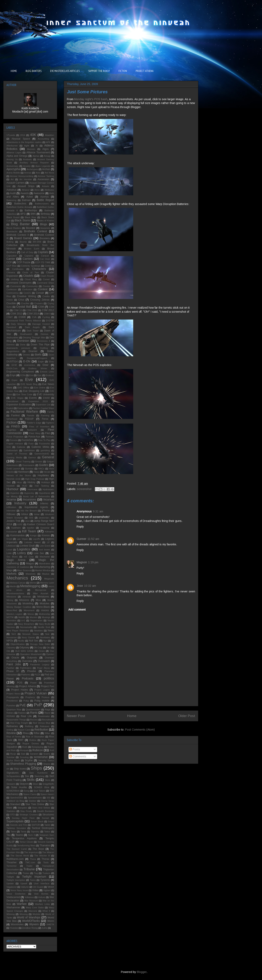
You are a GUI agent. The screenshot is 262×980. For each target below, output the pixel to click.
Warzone (33, 911)
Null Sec (34, 641)
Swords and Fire (19, 825)
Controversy (12, 293)
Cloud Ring (31, 279)
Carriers (28, 259)
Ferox (45, 419)
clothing (15, 279)
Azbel (30, 197)
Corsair (40, 293)
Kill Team (29, 531)
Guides (44, 465)
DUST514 (12, 362)
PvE (23, 705)
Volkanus (29, 897)
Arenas (28, 173)
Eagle (41, 362)
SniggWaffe (48, 784)
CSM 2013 (16, 314)
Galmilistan (29, 450)
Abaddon (49, 135)
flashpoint (32, 430)
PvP (38, 705)
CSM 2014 (33, 314)
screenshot (84, 489)
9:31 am (98, 511)
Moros (31, 614)
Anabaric (27, 159)
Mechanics (17, 578)
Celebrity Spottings (31, 266)
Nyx (45, 641)
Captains (29, 256)
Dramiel (33, 351)
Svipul (51, 821)
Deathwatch (26, 334)
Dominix (10, 345)
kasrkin (31, 528)
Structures (48, 815)
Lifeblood (11, 546)
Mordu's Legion (14, 614)
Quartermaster (33, 710)
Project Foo (47, 686)
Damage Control (41, 324)
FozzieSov (28, 440)
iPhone (46, 511)
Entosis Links (47, 372)
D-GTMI (50, 321)
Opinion (50, 654)
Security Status (46, 760)
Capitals (43, 252)
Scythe (29, 760)
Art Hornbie (26, 179)
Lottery (22, 553)
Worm (51, 921)
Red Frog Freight (19, 723)
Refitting (29, 726)
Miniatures (43, 597)
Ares (38, 173)
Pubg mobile (42, 701)
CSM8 (22, 317)
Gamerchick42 (42, 454)
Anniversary (12, 166)
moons (45, 610)
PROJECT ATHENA (145, 71)
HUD (25, 486)
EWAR (46, 398)
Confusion (27, 289)
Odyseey (11, 648)
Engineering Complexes (20, 372)
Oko (49, 648)
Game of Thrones (17, 454)
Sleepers (11, 784)
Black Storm (22, 220)
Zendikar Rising (30, 928)
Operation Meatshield (31, 654)
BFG (23, 214)
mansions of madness (18, 567)
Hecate (47, 472)
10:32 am (90, 586)
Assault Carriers (16, 183)
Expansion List (43, 405)
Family (51, 412)
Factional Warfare (24, 412)
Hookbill (10, 486)
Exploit (10, 408)
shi (8, 769)
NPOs (10, 641)
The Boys (38, 849)
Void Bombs (41, 894)
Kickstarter (12, 532)
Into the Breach (29, 511)
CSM (41, 307)
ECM (14, 365)
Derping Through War (34, 338)
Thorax (45, 859)
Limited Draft (28, 546)
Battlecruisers (42, 204)
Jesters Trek (13, 521)
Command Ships (45, 283)
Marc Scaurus (24, 570)
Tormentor (11, 866)
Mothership (44, 614)
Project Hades (20, 690)
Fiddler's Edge (34, 423)
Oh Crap (38, 648)
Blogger (142, 972)
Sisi (27, 776)
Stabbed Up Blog (15, 801)
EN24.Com (12, 368)
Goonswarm (28, 465)
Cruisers (38, 303)
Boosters (45, 238)
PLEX (38, 675)
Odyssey (24, 648)
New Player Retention (18, 631)
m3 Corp (29, 557)
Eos (31, 375)
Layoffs (36, 539)
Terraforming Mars (26, 845)
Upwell (24, 883)
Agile (27, 146)
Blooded (30, 228)
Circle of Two (31, 272)
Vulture (42, 897)
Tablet (47, 825)
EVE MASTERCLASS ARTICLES (65, 71)
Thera (33, 859)
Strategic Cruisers (29, 815)
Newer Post (76, 716)
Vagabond (11, 887)
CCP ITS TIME (43, 262)
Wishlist (37, 914)
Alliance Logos (14, 152)
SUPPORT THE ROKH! (99, 71)
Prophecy (30, 697)
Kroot (9, 539)
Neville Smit (44, 627)
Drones (26, 355)
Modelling (28, 604)
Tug (36, 873)
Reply (80, 527)
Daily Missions (19, 324)
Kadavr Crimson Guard (41, 524)
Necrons (11, 627)
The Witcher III (42, 856)
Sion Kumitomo (38, 773)
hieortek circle (14, 479)
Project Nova (13, 694)
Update (10, 883)
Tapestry (35, 832)
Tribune (29, 869)
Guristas (29, 469)
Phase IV (13, 671)
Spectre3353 (17, 798)
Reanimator (44, 716)
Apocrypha (13, 169)
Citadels (28, 276)
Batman (26, 200)
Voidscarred (13, 897)
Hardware (23, 472)
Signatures (12, 773)
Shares (47, 764)
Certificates (18, 269)
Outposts (32, 658)
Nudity (21, 641)
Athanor (26, 190)
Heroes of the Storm (19, 475)
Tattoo (47, 832)
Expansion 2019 (38, 401)
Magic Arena (16, 560)
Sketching (39, 776)
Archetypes (32, 169)
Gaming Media (14, 457)
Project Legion (42, 690)
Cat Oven (45, 259)
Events (33, 398)
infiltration (11, 507)
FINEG (16, 426)
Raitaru (10, 713)
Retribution (41, 730)
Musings (46, 617)
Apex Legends (43, 166)
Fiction (11, 422)
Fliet (48, 433)
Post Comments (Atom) (140, 730)
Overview (27, 661)
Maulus (46, 574)
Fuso (31, 444)
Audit (13, 193)
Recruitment (48, 720)
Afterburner (12, 146)
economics (30, 365)
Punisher (11, 706)
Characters (39, 269)
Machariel (45, 557)
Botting (10, 242)
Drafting (44, 348)
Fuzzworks (44, 444)
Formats (50, 437)
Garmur (32, 457)
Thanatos (45, 845)
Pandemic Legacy (40, 665)
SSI (48, 798)
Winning (24, 914)
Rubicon (38, 750)
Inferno (44, 504)
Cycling (46, 317)
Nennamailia (26, 627)
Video (35, 890)
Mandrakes (45, 564)
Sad (23, 754)
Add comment (77, 610)
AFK (48, 142)
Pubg (26, 701)
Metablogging (30, 586)
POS (20, 683)
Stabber (33, 801)
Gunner (81, 539)
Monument (29, 610)
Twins (33, 880)
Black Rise (30, 217)
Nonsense (11, 637)
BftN (33, 214)
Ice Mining (12, 496)
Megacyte (49, 579)
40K (33, 135)
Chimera (11, 272)
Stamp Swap (47, 801)
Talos (13, 832)
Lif (48, 542)
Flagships (11, 430)
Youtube (14, 928)
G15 (9, 447)
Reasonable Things (16, 720)
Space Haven (47, 794)
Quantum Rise (14, 710)
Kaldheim (16, 528)
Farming (45, 415)
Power (33, 683)
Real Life (26, 716)
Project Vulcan (36, 693)
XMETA (50, 924)
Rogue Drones (31, 743)
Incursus (49, 499)
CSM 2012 (48, 310)
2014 (23, 135)
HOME (14, 71)
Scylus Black (13, 760)
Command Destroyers (19, 283)
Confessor (12, 289)
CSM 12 (18, 310)
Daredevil (11, 327)
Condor (46, 286)
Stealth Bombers (45, 811)
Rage (48, 710)
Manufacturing (42, 567)
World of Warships (29, 917)
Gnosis (39, 462)
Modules (45, 604)
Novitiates (45, 637)
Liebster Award (32, 542)
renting (10, 730)
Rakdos (22, 713)
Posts (75, 749)
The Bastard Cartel (17, 849)
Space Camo (30, 794)
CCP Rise (11, 266)
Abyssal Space (21, 139)
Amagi (47, 156)
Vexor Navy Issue (19, 890)
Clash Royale (47, 276)
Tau (8, 835)
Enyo (13, 375)
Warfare (22, 904)
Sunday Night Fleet (23, 818)
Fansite (31, 415)
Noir (47, 634)
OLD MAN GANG (24, 651)
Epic (40, 375)
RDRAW (11, 716)
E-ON (27, 361)
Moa (38, 600)
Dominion (23, 341)
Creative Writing (26, 296)
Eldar (45, 365)
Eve (29, 379)
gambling (45, 450)
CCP (9, 262)
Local (9, 550)
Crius (21, 300)
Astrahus (11, 190)
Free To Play (44, 440)
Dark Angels (32, 327)
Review (11, 733)
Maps (10, 570)
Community (32, 286)
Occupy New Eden (40, 644)
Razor (48, 713)
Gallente (21, 447)
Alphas (36, 156)
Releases (45, 726)
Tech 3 (31, 835)
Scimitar (10, 757)
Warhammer (13, 907)
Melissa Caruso (18, 583)
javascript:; (44, 518)
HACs (41, 469)
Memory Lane (47, 583)
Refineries (12, 726)
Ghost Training (23, 462)
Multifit (22, 617)
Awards (25, 193)
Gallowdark (12, 450)
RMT (21, 740)
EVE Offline (23, 388)
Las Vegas (22, 539)
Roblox (33, 740)
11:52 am (93, 539)
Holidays (46, 482)
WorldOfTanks (31, 921)
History (31, 482)
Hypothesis (45, 493)
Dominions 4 (43, 341)
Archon (46, 169)
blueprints (45, 228)
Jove (27, 521)
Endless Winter (38, 368)
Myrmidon (11, 620)
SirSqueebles (13, 776)
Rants (34, 713)
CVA (34, 317)
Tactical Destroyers (43, 828)
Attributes (49, 190)
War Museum (31, 901)
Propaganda (13, 697)
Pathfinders (26, 668)
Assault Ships (26, 186)
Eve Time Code (24, 394)
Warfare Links (42, 904)
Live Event (45, 546)
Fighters (50, 423)
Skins (48, 780)
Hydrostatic (48, 489)
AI (37, 146)
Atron (37, 190)
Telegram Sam (47, 835)
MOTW (10, 617)
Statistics (11, 811)
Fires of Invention (39, 427)
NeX (14, 634)
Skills (31, 780)
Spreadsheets (35, 798)
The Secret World (20, 856)
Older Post (187, 716)
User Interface (42, 883)
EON (23, 375)
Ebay (52, 362)
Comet (46, 279)
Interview (11, 511)
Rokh (25, 747)
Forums (14, 440)
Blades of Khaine (45, 221)
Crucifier (25, 303)
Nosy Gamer (28, 637)
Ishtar (37, 514)
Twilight (10, 877)
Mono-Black (43, 607)
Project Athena (28, 686)
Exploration (23, 408)
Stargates (22, 808)
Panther (10, 668)
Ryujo (13, 754)
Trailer (29, 866)
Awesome (39, 193)
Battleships (31, 210)
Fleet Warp (35, 433)
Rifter (37, 733)
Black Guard (13, 217)
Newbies (38, 631)
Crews (10, 300)
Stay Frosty (26, 811)
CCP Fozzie (24, 262)
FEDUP (29, 419)
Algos (46, 149)
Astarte (45, 186)
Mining (10, 600)
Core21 (27, 293)
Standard (15, 804)
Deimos (45, 334)
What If (46, 911)
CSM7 (10, 317)
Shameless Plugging (23, 764)
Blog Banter (20, 224)
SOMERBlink (13, 791)
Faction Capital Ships (43, 408)
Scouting (24, 757)
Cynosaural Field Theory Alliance (24, 321)
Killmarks (49, 532)
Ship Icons (20, 769)
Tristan (26, 873)
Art (12, 179)
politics (49, 678)
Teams (19, 835)
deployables (12, 338)
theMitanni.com (15, 859)
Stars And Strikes (41, 808)
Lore (9, 553)
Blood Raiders (14, 228)
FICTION (123, 71)
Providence (12, 701)
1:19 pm (93, 562)
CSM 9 (47, 314)
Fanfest (16, 415)
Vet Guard (38, 887)
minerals (27, 597)
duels (38, 354)
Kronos (46, 535)
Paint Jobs (14, 664)
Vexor (51, 887)
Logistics (23, 549)
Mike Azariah (41, 593)
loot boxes (45, 550)
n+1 (23, 620)
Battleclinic (20, 204)
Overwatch (44, 661)
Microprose (41, 590)
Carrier (11, 259)
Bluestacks (12, 231)
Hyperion (15, 493)
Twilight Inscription (16, 880)
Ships (36, 768)
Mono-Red (12, 610)
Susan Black (37, 821)
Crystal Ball (24, 307)
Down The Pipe (40, 345)
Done (23, 345)
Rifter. (47, 733)
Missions (24, 600)
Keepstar (45, 528)
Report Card (24, 730)
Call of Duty (27, 252)
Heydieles (43, 475)
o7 (53, 641)
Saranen (34, 754)
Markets (11, 574)
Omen (42, 651)
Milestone (11, 597)
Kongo (33, 535)
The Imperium (31, 852)
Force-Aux (34, 437)
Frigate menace (15, 444)
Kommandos (17, 535)
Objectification (18, 644)
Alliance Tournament (38, 152)
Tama (23, 832)
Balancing (11, 200)
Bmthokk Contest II (18, 235)
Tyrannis (45, 880)
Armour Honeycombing (22, 176)
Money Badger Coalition (19, 607)
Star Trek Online (35, 804)
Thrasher (11, 862)
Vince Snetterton (16, 894)
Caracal (45, 256)
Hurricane (33, 489)
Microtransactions (15, 593)
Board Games (23, 238)
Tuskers (46, 873)
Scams (47, 754)
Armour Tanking (46, 176)
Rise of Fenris (14, 737)
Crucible (11, 303)
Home (132, 716)
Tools (46, 862)
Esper (15, 380)
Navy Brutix (45, 624)
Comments (78, 756)
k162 (20, 524)
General (48, 457)
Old (8, 651)
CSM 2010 (32, 310)
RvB (52, 750)
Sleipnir (24, 784)
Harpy (36, 472)
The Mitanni (48, 852)
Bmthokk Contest (35, 231)
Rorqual (24, 750)
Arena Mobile (13, 173)
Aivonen (31, 149)
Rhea (26, 733)
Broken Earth (32, 249)
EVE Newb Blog (29, 384)
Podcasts (28, 678)
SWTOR (36, 825)
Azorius (45, 197)
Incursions (30, 499)
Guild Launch (13, 469)
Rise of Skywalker (35, 737)
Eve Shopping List (34, 391)
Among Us (12, 159)
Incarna (11, 499)
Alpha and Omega (17, 156)
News (51, 631)
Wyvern (34, 924)
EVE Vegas (17, 398)
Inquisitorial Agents (36, 507)
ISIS (31, 518)
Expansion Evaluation (19, 405)
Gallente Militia (40, 447)
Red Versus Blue (41, 723)
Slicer (35, 784)
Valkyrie (25, 887)
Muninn (33, 617)
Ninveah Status (31, 634)
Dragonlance (13, 351)
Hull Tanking (42, 486)
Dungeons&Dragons (37, 358)
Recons (34, 720)
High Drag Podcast (35, 479)
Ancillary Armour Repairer (34, 163)
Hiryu (19, 482)
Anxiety (27, 166)
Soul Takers (39, 791)
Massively (31, 574)
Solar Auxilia (19, 787)
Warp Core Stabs (35, 907)
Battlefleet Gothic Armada (19, 207)
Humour (12, 489)
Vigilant (47, 890)
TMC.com (30, 862)
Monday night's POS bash (91, 99)
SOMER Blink (42, 787)
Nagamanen (36, 620)
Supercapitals (15, 821)
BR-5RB (37, 242)
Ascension (44, 179)
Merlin (13, 586)
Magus (30, 564)
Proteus (45, 697)
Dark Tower (33, 331)
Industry (20, 503)
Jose (80, 586)
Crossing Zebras (40, 300)
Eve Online (40, 388)
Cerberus (49, 266)
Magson (82, 562)
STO (13, 815)
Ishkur (25, 514)
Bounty (23, 242)
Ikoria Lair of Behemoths (37, 496)
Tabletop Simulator (16, 828)
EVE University (45, 394)
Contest (43, 289)
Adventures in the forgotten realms (24, 142)
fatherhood (12, 419)
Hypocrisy (29, 493)
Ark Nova (49, 173)
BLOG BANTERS (34, 71)
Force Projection (15, 437)
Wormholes (17, 924)
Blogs (43, 224)
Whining (10, 914)
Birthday (45, 214)
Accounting (43, 139)
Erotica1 (50, 375)
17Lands (11, 135)
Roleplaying (37, 747)
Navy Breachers (26, 624)
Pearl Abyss (43, 668)
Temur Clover (26, 842)
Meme (33, 583)
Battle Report (45, 200)
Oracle (15, 658)
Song (27, 791)
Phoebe (32, 671)
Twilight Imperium (34, 877)
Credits (46, 296)
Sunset (45, 818)
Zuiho (45, 928)
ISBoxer (11, 514)
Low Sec (39, 553)
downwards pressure (18, 348)
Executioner (12, 401)
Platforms (26, 675)
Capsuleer (12, 256)
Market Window (43, 570)
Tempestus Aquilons (24, 838)
